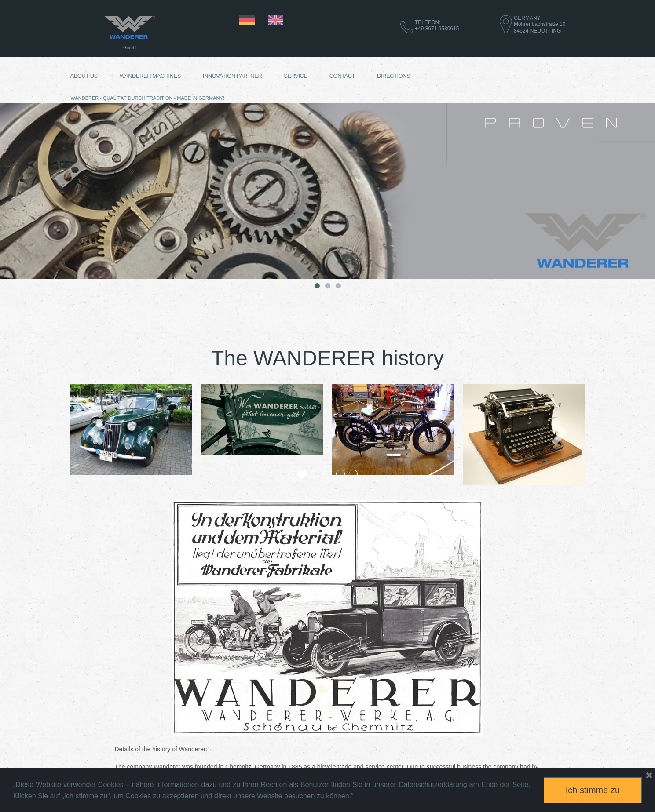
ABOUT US (84, 76)
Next (560, 434)
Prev (95, 434)
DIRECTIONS (393, 76)
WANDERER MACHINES (150, 76)
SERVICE (295, 76)
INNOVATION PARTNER (232, 76)
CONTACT (342, 76)
